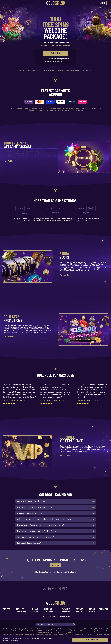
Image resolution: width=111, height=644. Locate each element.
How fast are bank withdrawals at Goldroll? (36, 507)
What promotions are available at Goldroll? (36, 537)
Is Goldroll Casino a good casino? (31, 501)
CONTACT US (46, 616)
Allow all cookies (98, 640)
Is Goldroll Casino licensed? (29, 543)
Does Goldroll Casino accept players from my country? (41, 525)
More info (17, 641)
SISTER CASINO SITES (62, 616)
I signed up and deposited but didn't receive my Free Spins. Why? (45, 519)
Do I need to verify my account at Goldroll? (35, 513)
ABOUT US (7, 609)
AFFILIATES (104, 609)
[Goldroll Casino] (56, 3)
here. (90, 70)
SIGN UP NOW (55, 53)
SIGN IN (103, 3)
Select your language (45, 624)
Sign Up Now (9, 161)
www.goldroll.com (13, 629)
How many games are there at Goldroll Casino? (37, 531)
